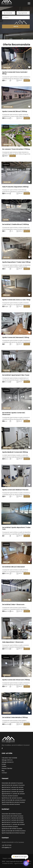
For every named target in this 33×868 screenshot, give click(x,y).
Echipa (4, 764)
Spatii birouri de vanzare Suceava (12, 798)
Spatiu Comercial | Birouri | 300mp (15, 111)
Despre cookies (7, 858)
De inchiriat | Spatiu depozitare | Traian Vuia (16, 528)
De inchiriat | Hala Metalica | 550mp (15, 717)
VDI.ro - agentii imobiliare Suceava (20, 863)
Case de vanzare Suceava (10, 796)
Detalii (27, 80)
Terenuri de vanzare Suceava (11, 804)
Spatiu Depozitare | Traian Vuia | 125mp (16, 262)
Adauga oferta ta (7, 760)
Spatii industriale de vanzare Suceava (13, 802)
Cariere (4, 766)
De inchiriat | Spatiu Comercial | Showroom (14, 414)
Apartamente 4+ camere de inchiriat (13, 824)
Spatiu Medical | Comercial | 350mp (15, 452)
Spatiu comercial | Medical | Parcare (15, 490)
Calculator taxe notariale (9, 758)
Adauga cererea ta (8, 762)
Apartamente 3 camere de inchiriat (13, 822)
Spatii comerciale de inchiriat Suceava (14, 831)
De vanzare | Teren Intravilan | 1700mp (16, 149)
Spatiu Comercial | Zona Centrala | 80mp (15, 73)
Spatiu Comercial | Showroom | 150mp (16, 680)
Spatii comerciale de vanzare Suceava (14, 800)
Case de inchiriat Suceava (10, 827)
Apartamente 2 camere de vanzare (13, 789)
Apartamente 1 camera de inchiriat (13, 818)
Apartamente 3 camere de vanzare (13, 792)
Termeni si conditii (18, 858)
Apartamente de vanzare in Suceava (13, 785)
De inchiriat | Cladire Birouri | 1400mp (16, 224)
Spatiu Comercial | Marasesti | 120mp (16, 337)
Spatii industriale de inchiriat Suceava (13, 833)
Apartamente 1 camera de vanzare (13, 787)
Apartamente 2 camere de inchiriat (13, 820)
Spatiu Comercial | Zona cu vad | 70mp (16, 300)
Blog (3, 771)
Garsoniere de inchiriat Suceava (12, 814)
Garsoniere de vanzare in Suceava (12, 783)
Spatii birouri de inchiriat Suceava (12, 829)
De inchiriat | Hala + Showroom (13, 604)
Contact (4, 773)
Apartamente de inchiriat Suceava (12, 816)
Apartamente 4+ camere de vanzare (13, 794)
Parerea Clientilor (7, 768)
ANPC (27, 858)
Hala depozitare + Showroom (13, 642)
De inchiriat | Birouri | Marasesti (13, 567)
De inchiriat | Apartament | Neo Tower (16, 375)
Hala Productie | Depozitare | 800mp (15, 187)
